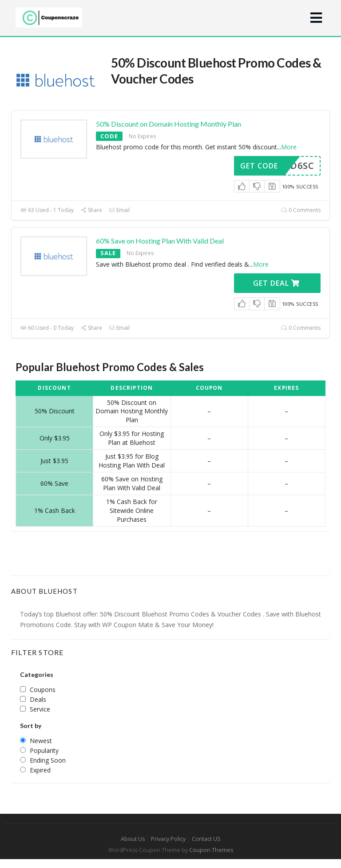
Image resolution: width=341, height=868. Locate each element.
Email (119, 210)
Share (91, 210)
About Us (133, 839)
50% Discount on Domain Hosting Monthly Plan (169, 124)
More (289, 147)
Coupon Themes (211, 850)
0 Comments (301, 210)
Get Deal (276, 283)
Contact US (206, 839)
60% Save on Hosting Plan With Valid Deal (160, 241)
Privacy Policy (168, 839)
